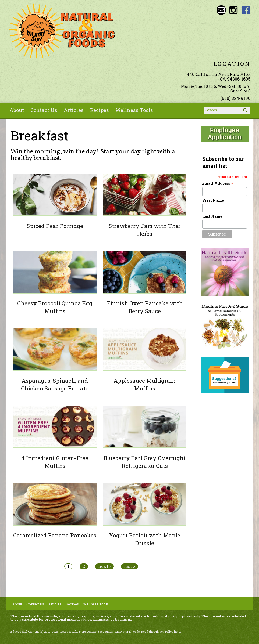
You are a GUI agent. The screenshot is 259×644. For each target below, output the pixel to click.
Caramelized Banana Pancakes (55, 535)
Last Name (212, 216)
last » (129, 566)
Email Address (218, 183)
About (17, 110)
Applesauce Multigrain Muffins (145, 384)
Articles (74, 110)
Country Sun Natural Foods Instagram (233, 10)
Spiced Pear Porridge (55, 226)
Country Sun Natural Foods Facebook (246, 10)
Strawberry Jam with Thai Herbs (145, 230)
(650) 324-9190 (235, 98)
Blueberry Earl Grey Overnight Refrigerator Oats (145, 462)
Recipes (100, 110)
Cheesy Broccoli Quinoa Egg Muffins (55, 307)
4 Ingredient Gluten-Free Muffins (55, 462)
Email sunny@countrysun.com (221, 10)
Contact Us (44, 110)
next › (104, 566)
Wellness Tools (134, 110)
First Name (213, 200)
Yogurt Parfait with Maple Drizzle (145, 539)
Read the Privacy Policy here (161, 632)
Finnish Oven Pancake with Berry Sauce (145, 307)
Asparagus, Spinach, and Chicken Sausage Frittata (55, 384)
